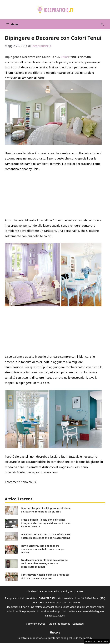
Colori (64, 57)
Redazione (46, 591)
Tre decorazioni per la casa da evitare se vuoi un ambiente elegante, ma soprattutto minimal (44, 563)
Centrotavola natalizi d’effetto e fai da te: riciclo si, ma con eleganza (45, 576)
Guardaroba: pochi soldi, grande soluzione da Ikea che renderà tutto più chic (46, 510)
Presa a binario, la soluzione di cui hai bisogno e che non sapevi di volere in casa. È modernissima (46, 523)
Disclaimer (77, 591)
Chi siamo (32, 591)
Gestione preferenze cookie (97, 641)
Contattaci (78, 624)
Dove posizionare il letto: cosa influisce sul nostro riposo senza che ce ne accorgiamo (46, 536)
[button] (102, 24)
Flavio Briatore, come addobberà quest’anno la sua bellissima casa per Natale (43, 549)
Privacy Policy (62, 591)
